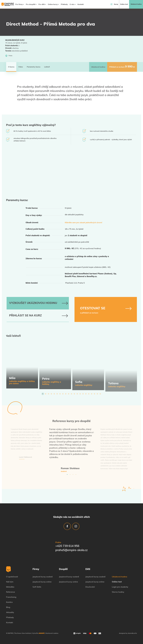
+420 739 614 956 (67, 546)
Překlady (64, 4)
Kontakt (81, 4)
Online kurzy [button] (53, 4)
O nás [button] (72, 4)
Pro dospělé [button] (31, 4)
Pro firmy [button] (19, 4)
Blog (8, 607)
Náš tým (10, 582)
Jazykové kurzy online (42, 582)
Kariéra (9, 602)
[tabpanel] (22, 367)
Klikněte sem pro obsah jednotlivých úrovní (83, 223)
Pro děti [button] (42, 4)
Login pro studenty (120, 587)
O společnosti (12, 577)
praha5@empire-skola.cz (71, 550)
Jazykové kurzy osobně (43, 577)
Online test (124, 4)
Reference (11, 592)
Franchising (11, 597)
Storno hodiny (118, 592)
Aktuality (10, 613)
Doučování (90, 587)
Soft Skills (37, 587)
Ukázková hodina (136, 4)
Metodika (10, 587)
